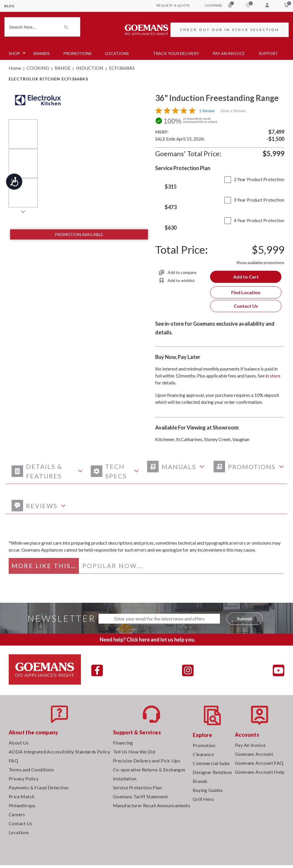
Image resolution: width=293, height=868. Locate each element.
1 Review (207, 111)
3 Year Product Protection (254, 200)
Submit (245, 619)
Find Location (246, 292)
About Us (19, 743)
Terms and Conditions (31, 770)
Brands (42, 53)
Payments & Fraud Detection (39, 787)
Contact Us (246, 306)
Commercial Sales (211, 763)
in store (273, 376)
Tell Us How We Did (134, 752)
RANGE (63, 68)
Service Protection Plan (137, 787)
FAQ (13, 761)
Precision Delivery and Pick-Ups (147, 761)
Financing (123, 743)
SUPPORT (268, 53)
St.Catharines (189, 439)
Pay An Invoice (250, 745)
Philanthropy (22, 805)
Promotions (77, 53)
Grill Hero (203, 799)
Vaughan (241, 439)
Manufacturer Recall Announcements (152, 805)
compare (218, 5)
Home (15, 68)
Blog (9, 6)
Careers (17, 814)
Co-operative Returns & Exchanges (149, 770)
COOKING (38, 68)
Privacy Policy (24, 778)
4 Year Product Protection (254, 220)
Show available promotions (260, 262)
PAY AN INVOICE (229, 53)
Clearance (203, 754)
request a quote (173, 5)
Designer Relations (212, 772)
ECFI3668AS (122, 68)
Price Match (22, 796)
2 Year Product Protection (254, 179)
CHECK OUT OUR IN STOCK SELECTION (230, 30)
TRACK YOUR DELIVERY (176, 53)
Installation (125, 778)
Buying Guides (208, 790)
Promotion (204, 745)
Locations (117, 53)
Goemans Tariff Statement (141, 796)
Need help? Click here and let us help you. (148, 640)
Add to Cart (246, 277)
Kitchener (165, 439)
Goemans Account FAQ (259, 763)
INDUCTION (90, 68)
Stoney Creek (217, 439)
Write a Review (233, 111)
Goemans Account (254, 754)
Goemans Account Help (260, 772)
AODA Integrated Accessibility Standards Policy (59, 752)
